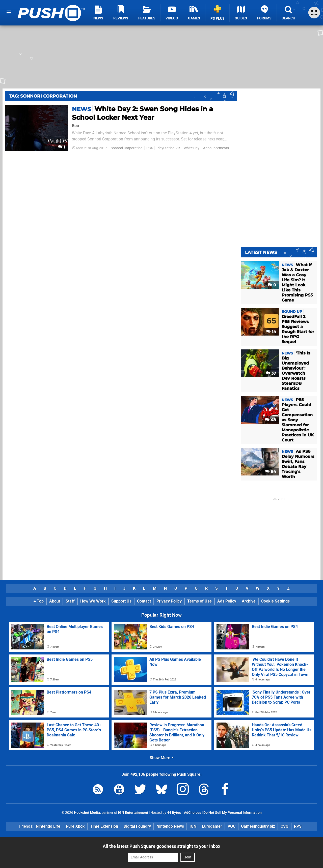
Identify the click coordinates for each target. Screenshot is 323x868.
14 (271, 332)
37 (271, 373)
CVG (285, 826)
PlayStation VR (168, 148)
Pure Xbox (75, 826)
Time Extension (104, 826)
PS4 (150, 148)
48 (271, 420)
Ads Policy (227, 601)
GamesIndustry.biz (258, 826)
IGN (193, 826)
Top (39, 601)
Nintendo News (170, 826)
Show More (162, 758)
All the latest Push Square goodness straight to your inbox (161, 846)
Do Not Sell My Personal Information (233, 813)
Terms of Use (199, 601)
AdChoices (192, 813)
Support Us (121, 601)
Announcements (216, 148)
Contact (144, 601)
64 (271, 472)
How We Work (93, 601)
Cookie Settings (275, 601)
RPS (298, 826)
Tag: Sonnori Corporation (43, 96)
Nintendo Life (48, 826)
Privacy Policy (169, 601)
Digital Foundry (137, 826)
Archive (249, 601)
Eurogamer (212, 826)
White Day (192, 148)
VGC (232, 826)
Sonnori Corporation (127, 148)
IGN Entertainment (133, 813)
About (55, 601)
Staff (70, 601)
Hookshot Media (87, 813)
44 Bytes (174, 813)
